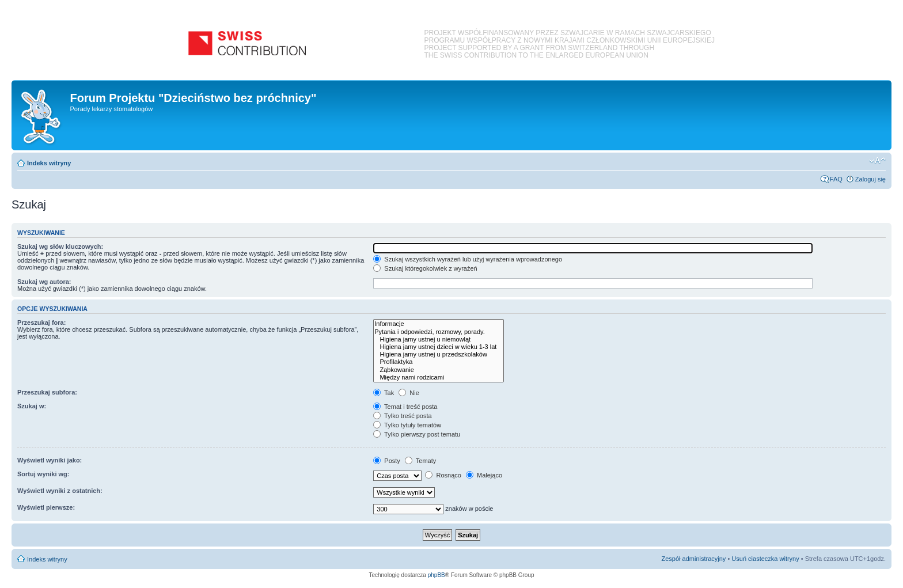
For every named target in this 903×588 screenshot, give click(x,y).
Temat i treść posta (405, 407)
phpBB (437, 575)
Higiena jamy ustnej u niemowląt (439, 339)
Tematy (420, 461)
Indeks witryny (49, 163)
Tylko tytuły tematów (407, 425)
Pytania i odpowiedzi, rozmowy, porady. (439, 332)
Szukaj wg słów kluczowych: (60, 246)
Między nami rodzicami (439, 378)
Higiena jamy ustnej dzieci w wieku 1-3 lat (439, 347)
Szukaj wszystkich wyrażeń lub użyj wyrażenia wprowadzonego (468, 259)
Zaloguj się (870, 179)
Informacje (439, 324)
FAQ (836, 179)
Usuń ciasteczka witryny (765, 559)
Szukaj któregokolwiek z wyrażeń (425, 268)
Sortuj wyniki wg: (43, 474)
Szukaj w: (32, 406)
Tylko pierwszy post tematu (417, 434)
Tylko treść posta (402, 416)
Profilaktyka (439, 362)
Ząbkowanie (439, 370)
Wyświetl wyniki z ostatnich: (60, 491)
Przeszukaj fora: (41, 323)
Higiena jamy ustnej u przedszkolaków (439, 354)
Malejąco (484, 475)
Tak (384, 393)
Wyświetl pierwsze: (46, 507)
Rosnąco (443, 475)
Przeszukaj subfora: (47, 392)
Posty (387, 461)
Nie (409, 393)
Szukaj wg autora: (44, 282)
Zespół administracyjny (694, 559)
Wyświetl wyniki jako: (50, 460)
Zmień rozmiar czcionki (877, 161)
